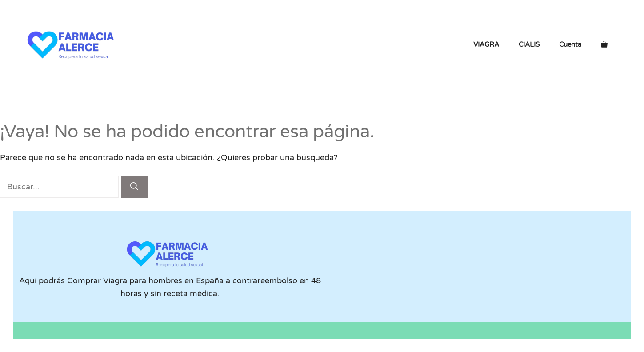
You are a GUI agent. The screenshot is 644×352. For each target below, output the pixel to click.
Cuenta (570, 44)
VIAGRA (486, 44)
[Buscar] (134, 187)
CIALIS (529, 44)
